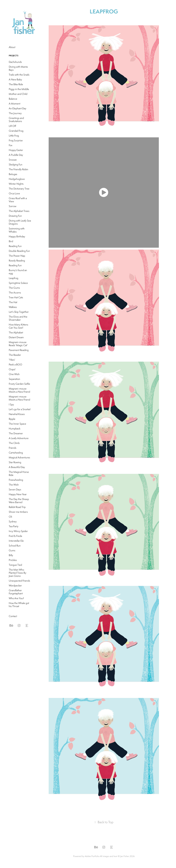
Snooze (13, 160)
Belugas (13, 174)
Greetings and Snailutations (16, 120)
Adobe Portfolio (92, 856)
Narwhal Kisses (17, 414)
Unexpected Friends (19, 581)
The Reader (15, 355)
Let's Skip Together (19, 312)
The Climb (14, 443)
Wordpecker (15, 585)
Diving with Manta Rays (18, 68)
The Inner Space (17, 424)
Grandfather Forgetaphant (16, 592)
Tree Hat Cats (16, 297)
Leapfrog (13, 278)
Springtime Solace (18, 283)
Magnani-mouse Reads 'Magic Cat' (18, 344)
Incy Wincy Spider (18, 531)
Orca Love (14, 193)
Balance (13, 99)
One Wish (14, 374)
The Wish (14, 485)
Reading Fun (15, 246)
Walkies (13, 307)
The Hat (13, 302)
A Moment (15, 104)
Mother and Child (18, 94)
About (12, 47)
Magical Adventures (19, 457)
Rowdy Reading (17, 261)
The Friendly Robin (18, 169)
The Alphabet (16, 332)
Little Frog (14, 136)
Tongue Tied (15, 565)
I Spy (11, 404)
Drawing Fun (15, 216)
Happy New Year (18, 494)
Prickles (13, 560)
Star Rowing (15, 462)
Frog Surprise (16, 140)
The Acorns (15, 293)
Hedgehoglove (17, 179)
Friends (13, 448)
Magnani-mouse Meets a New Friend (19, 390)
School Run (15, 546)
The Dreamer (16, 433)
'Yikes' (12, 360)
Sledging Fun (16, 164)
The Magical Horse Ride (19, 473)
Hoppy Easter (16, 150)
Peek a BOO (15, 364)
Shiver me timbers (18, 512)
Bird (11, 241)
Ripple (12, 419)
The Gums (14, 288)
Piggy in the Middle (19, 89)
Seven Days (15, 489)
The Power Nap (17, 256)
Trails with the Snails (19, 75)
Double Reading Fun (19, 251)
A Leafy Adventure (19, 438)
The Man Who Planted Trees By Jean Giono (18, 573)
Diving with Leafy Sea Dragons (20, 222)
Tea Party (14, 526)
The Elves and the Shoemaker (18, 318)
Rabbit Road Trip (17, 507)
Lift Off (12, 126)
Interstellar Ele (16, 541)
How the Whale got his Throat (19, 605)
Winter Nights (16, 184)
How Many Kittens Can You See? (18, 326)
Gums (12, 550)
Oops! (12, 369)
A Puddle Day (16, 155)
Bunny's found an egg (18, 272)
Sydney (13, 521)
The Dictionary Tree (19, 189)
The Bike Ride (16, 84)
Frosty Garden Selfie (19, 384)
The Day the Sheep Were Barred (19, 501)
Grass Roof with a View (18, 200)
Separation (14, 379)
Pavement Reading (19, 350)
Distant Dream (16, 337)
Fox (11, 145)
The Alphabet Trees (19, 211)
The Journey (15, 113)
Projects (14, 56)
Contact (13, 616)
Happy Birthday (17, 236)
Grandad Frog (16, 131)
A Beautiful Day (17, 467)
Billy (11, 555)
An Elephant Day (18, 108)
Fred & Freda (15, 536)
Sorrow (13, 206)
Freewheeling (16, 480)
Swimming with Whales (17, 230)
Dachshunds (15, 62)
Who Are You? (16, 598)
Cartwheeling (16, 453)
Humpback (15, 428)
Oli (10, 517)
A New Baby (15, 79)
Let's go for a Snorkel (20, 409)
